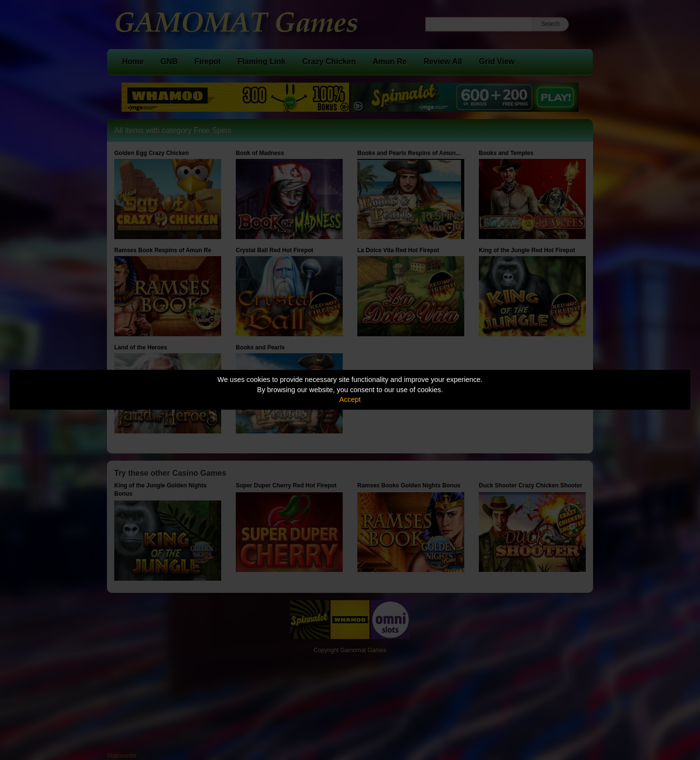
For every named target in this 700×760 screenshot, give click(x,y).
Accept (350, 399)
